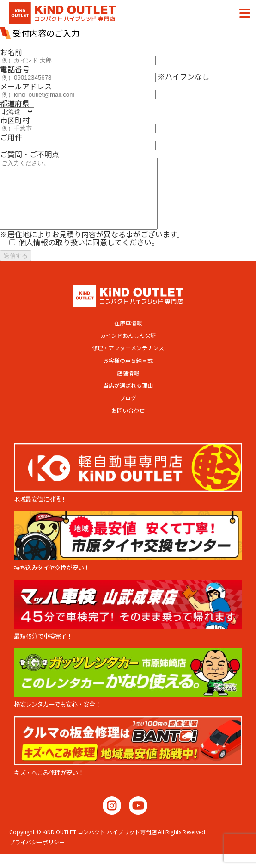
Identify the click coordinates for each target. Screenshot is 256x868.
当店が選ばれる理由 (128, 399)
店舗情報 (128, 387)
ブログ (128, 412)
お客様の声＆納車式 (128, 374)
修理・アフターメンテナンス (128, 362)
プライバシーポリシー (37, 856)
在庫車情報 (128, 337)
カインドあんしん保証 (128, 349)
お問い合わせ (128, 424)
